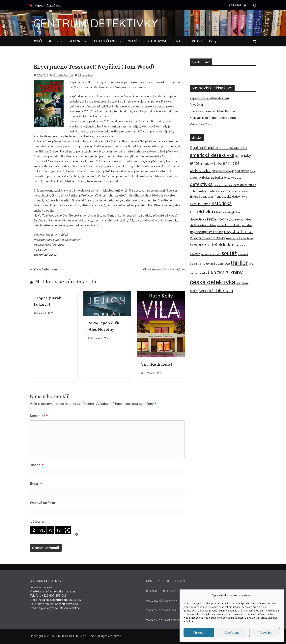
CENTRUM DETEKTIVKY (95, 23)
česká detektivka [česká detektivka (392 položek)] (213, 282)
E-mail (36, 484)
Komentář (39, 416)
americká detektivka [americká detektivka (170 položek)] (212, 155)
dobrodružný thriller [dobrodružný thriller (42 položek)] (203, 191)
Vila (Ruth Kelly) (157, 364)
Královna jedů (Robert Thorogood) (213, 118)
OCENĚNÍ (134, 41)
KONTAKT (196, 41)
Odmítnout (232, 633)
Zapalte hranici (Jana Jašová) (209, 98)
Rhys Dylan (54, 5)
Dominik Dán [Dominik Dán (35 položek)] (224, 191)
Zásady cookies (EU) (161, 610)
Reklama (170, 591)
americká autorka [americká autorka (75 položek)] (233, 148)
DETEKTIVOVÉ (157, 41)
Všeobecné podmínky (162, 601)
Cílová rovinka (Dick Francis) (164, 269)
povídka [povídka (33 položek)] (247, 225)
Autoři (164, 581)
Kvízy (213, 41)
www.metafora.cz (45, 254)
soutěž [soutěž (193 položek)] (229, 253)
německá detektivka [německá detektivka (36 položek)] (229, 225)
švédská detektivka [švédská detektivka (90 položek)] (216, 291)
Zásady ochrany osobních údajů (172, 620)
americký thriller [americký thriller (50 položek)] (211, 163)
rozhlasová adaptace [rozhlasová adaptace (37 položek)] (240, 238)
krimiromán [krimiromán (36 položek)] (238, 219)
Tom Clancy (155, 205)
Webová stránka (42, 503)
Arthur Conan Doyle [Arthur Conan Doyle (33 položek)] (223, 171)
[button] (61, 41)
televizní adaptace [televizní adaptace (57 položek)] (216, 264)
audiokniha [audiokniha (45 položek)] (242, 171)
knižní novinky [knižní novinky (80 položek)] (219, 219)
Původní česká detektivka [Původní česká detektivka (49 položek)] (208, 238)
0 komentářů (84, 75)
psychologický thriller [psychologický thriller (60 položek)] (206, 232)
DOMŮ (37, 41)
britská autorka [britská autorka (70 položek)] (211, 177)
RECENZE (76, 41)
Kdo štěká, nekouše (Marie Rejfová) (213, 111)
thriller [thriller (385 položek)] (239, 263)
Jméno (36, 465)
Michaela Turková (63, 75)
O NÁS (178, 41)
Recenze (180, 581)
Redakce (152, 591)
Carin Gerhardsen (43, 269)
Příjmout (199, 633)
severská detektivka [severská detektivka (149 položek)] (211, 245)
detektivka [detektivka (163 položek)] (201, 184)
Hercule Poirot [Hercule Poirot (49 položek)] (200, 204)
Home (150, 581)
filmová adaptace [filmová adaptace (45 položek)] (202, 197)
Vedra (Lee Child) (201, 124)
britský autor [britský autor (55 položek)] (233, 178)
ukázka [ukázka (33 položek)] (203, 273)
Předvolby (265, 633)
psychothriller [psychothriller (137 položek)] (238, 231)
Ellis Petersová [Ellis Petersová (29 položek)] (240, 192)
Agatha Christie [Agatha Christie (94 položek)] (204, 148)
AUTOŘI (54, 41)
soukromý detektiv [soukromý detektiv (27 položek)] (211, 254)
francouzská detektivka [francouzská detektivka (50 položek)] (231, 197)
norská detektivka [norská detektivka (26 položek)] (207, 225)
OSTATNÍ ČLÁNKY (105, 41)
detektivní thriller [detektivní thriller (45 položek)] (244, 185)
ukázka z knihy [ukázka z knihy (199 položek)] (225, 272)
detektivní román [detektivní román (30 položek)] (223, 185)
